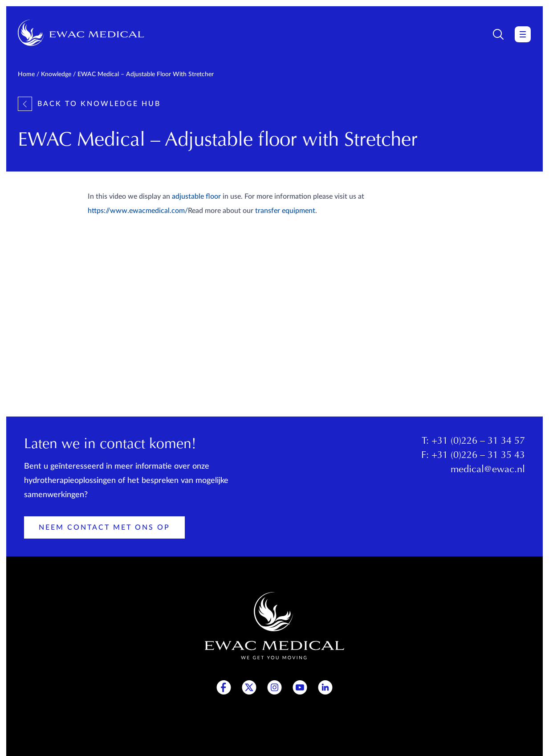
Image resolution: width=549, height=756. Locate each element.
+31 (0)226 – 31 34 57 (478, 441)
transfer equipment (285, 211)
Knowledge (56, 74)
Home (26, 74)
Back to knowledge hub (89, 104)
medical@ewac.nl (488, 470)
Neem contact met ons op (104, 527)
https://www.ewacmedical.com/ (138, 211)
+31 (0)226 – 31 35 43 (478, 456)
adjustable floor (196, 196)
